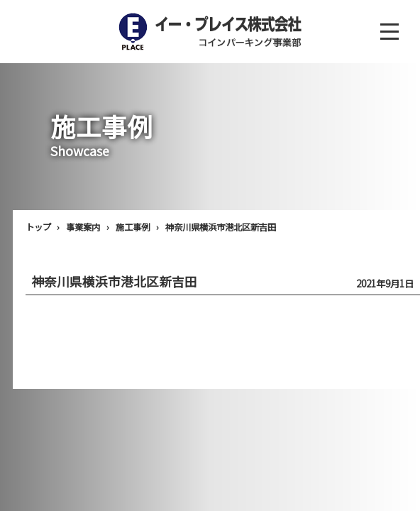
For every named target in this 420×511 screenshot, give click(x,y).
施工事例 (133, 227)
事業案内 (83, 227)
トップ (38, 227)
